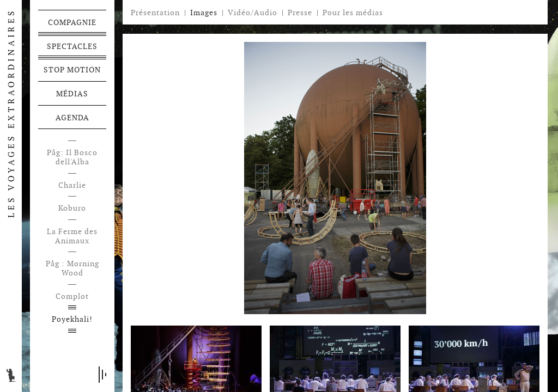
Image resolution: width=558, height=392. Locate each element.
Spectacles (72, 46)
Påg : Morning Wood (72, 268)
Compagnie (72, 22)
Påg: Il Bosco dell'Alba (72, 157)
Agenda (72, 118)
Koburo (72, 208)
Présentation (155, 13)
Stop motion (72, 70)
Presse (300, 13)
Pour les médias (353, 13)
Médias (72, 94)
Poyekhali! (72, 319)
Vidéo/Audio (253, 13)
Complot (72, 296)
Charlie (72, 185)
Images (204, 13)
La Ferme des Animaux (72, 236)
